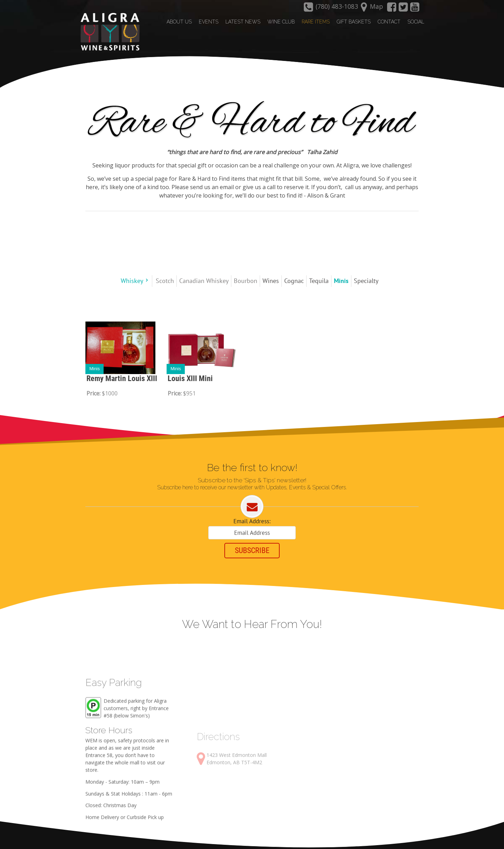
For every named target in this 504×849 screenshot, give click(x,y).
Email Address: (252, 521)
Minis (94, 368)
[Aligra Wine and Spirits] (107, 32)
